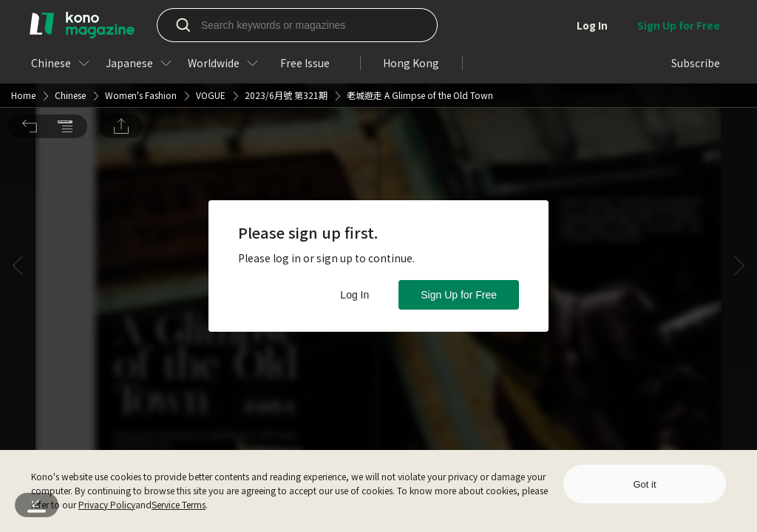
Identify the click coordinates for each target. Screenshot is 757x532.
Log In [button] (354, 295)
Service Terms (179, 504)
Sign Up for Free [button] (459, 295)
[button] (30, 21)
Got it (644, 484)
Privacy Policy (107, 504)
